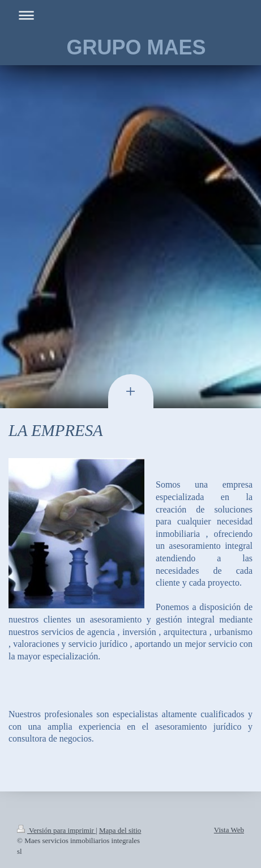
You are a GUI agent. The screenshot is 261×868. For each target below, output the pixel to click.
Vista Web (229, 830)
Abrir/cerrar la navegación (130, 15)
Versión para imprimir (56, 830)
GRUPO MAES (136, 47)
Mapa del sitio (120, 830)
